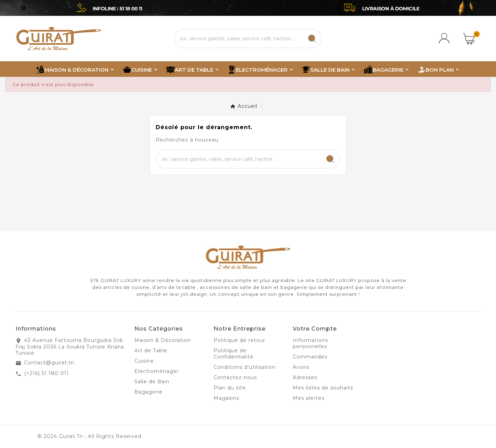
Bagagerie (148, 392)
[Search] (312, 39)
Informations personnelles (310, 343)
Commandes (310, 357)
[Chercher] (239, 39)
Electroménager (157, 371)
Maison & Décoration (163, 340)
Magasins (226, 398)
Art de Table (151, 351)
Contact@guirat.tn (49, 363)
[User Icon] (445, 39)
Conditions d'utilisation (245, 367)
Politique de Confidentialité (234, 354)
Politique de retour (239, 340)
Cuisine (144, 361)
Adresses (305, 377)
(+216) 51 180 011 (46, 373)
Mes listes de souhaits (323, 388)
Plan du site (230, 388)
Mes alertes (309, 398)
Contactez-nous (235, 377)
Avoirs (301, 367)
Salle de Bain (152, 382)
